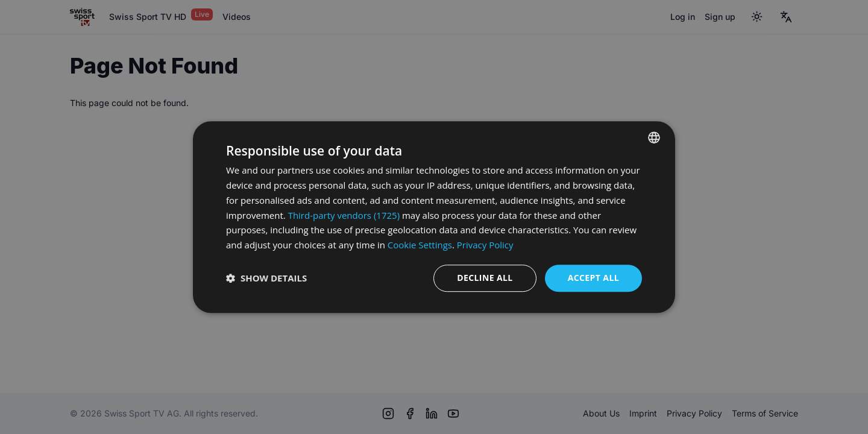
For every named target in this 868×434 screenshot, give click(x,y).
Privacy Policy (485, 245)
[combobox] (654, 137)
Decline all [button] (485, 278)
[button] (266, 278)
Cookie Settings (420, 245)
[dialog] (434, 217)
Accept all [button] (593, 278)
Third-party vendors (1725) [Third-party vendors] (344, 215)
